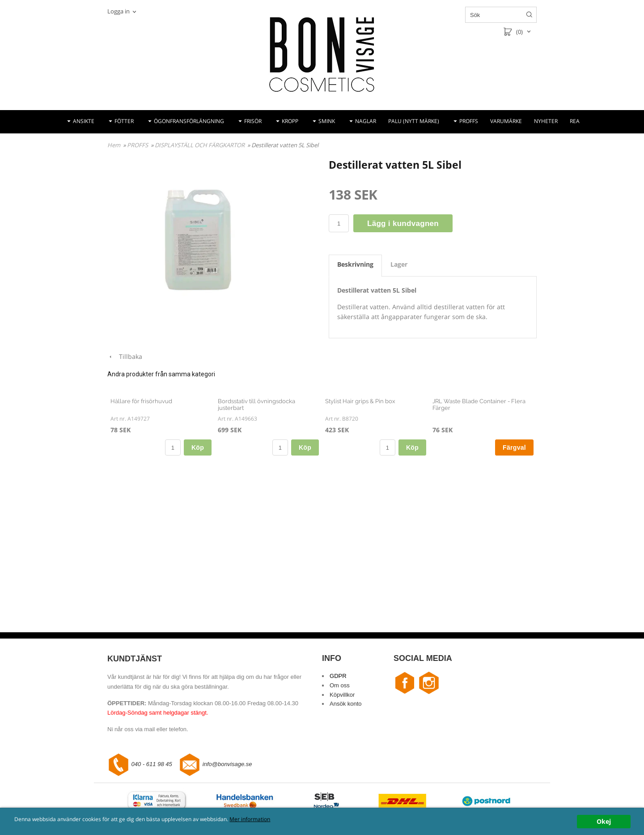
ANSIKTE (84, 121)
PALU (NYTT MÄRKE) (414, 121)
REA (575, 121)
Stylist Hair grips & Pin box (360, 504)
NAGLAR (366, 121)
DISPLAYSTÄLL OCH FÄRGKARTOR (200, 145)
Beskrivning (355, 264)
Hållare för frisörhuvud (141, 504)
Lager (399, 264)
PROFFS (469, 121)
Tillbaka (125, 356)
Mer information (301, 820)
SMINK (327, 121)
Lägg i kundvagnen (403, 224)
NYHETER (546, 121)
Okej (604, 821)
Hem (114, 145)
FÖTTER (124, 121)
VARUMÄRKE (506, 121)
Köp (198, 550)
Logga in (119, 11)
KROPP (290, 121)
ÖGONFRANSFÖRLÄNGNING (189, 121)
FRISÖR (253, 121)
